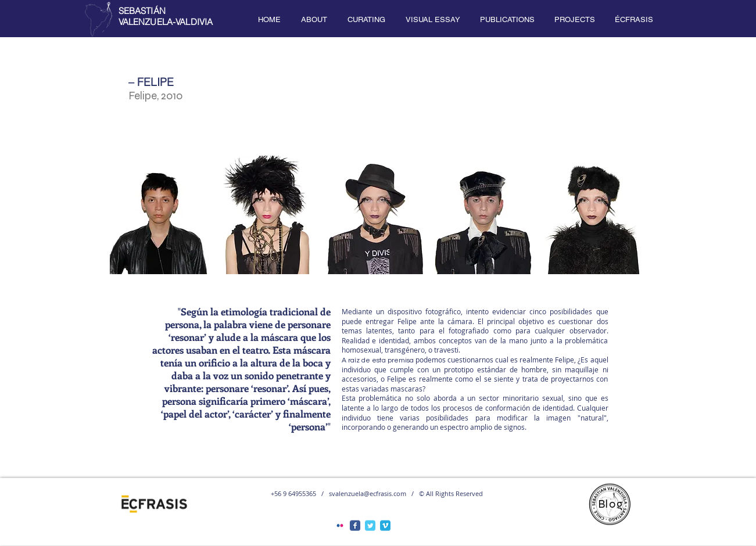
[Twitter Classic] (370, 526)
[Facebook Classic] (355, 526)
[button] (314, 20)
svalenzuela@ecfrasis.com (368, 493)
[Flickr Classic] (340, 526)
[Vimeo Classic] (385, 526)
